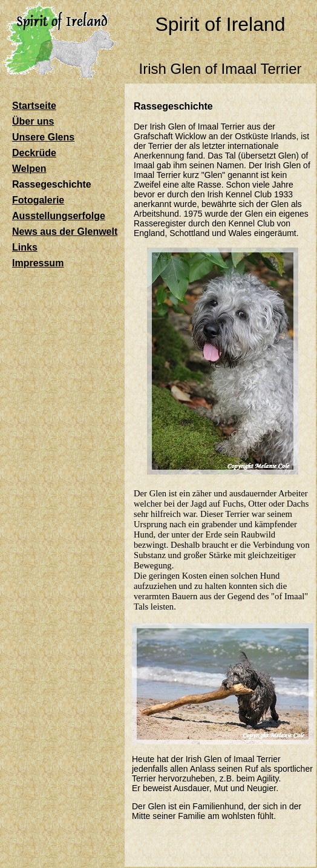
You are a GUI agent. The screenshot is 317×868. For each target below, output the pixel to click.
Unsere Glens (43, 137)
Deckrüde (34, 153)
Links (25, 247)
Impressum (38, 263)
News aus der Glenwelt (65, 232)
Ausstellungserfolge (59, 216)
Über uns (33, 121)
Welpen (29, 169)
